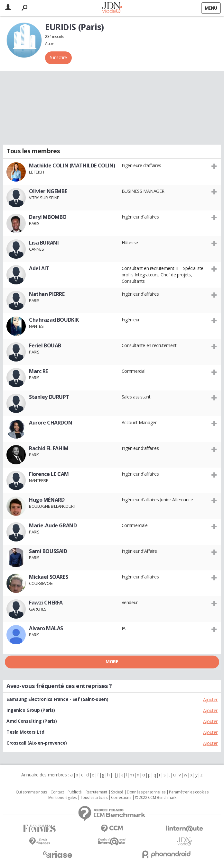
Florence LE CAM (49, 474)
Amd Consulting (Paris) (32, 721)
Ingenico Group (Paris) (31, 710)
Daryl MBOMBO (48, 217)
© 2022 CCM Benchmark (156, 798)
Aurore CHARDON (51, 423)
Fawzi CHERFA (46, 603)
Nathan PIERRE (47, 294)
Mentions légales (62, 798)
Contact (57, 792)
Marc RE (38, 371)
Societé (117, 792)
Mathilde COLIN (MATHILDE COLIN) (72, 166)
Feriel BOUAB (45, 345)
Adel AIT (39, 268)
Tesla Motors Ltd (25, 732)
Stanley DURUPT (49, 397)
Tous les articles (94, 798)
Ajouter (210, 699)
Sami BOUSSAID (48, 551)
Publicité (75, 792)
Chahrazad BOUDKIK (54, 320)
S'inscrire (58, 57)
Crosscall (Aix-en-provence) (37, 743)
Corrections (121, 798)
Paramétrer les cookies (189, 792)
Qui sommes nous (31, 792)
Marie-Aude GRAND (53, 525)
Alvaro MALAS (46, 628)
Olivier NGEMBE (48, 191)
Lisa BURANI (44, 243)
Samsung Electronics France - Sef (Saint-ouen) (57, 699)
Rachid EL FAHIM (49, 448)
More (112, 662)
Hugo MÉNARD (47, 500)
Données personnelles (146, 792)
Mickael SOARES (48, 577)
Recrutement (96, 792)
